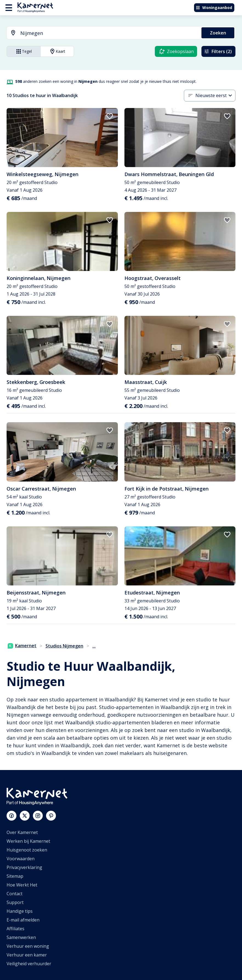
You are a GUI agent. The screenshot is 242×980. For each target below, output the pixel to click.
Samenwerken (21, 937)
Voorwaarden (21, 859)
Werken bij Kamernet (28, 841)
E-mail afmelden (23, 920)
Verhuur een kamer (27, 955)
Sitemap (15, 876)
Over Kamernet (22, 832)
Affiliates (15, 929)
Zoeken (218, 33)
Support (15, 902)
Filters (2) (218, 51)
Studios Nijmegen (64, 646)
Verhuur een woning (28, 946)
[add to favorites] (110, 116)
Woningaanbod (214, 8)
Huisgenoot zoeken (27, 850)
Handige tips (20, 911)
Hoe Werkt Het (22, 885)
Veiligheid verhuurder (29, 964)
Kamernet (22, 646)
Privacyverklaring (24, 867)
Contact (15, 894)
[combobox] (101, 33)
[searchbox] (109, 33)
